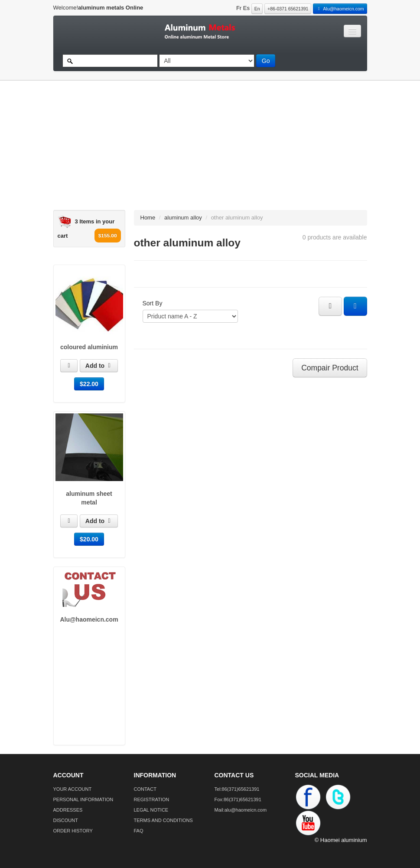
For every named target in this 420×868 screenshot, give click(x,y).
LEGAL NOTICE (151, 810)
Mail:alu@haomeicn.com (241, 810)
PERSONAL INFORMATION (83, 799)
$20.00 (89, 539)
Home (148, 218)
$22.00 (89, 384)
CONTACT (145, 789)
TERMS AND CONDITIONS (163, 820)
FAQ (139, 831)
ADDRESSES (68, 810)
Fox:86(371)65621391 (238, 799)
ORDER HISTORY (73, 831)
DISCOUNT (66, 820)
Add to (99, 366)
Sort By (153, 303)
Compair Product (330, 368)
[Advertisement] (206, 149)
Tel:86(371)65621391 (237, 789)
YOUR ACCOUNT (73, 789)
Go (266, 61)
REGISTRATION (152, 799)
